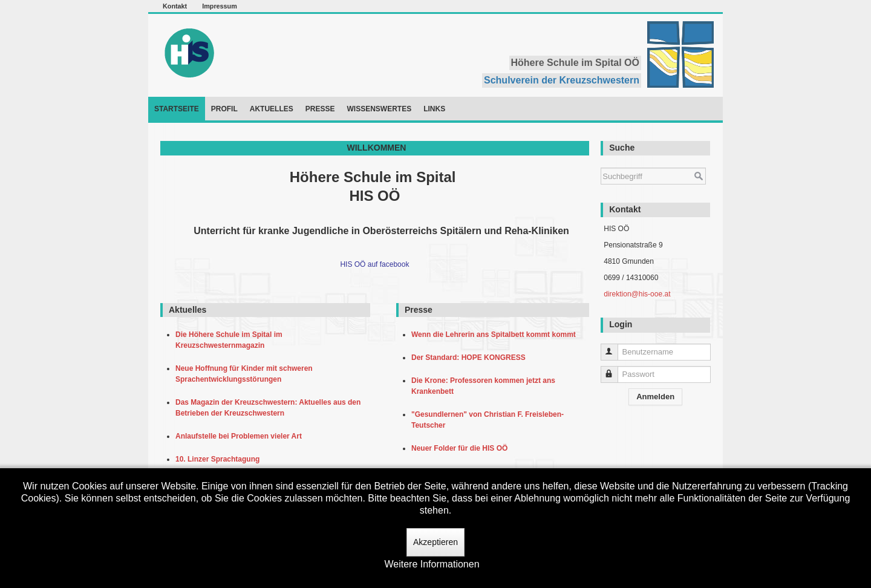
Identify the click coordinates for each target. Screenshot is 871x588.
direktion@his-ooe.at (637, 294)
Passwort (615, 369)
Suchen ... (601, 162)
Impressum (220, 6)
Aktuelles (272, 109)
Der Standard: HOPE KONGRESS (470, 358)
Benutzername (615, 347)
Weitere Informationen (432, 564)
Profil (224, 109)
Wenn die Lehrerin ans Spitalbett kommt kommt (496, 335)
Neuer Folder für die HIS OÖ (462, 448)
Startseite (177, 109)
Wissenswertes (379, 109)
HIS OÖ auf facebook (374, 264)
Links (434, 109)
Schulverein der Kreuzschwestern (562, 80)
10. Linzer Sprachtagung (220, 459)
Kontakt (175, 6)
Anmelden (655, 397)
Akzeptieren (435, 542)
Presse (320, 109)
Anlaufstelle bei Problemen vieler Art (241, 436)
